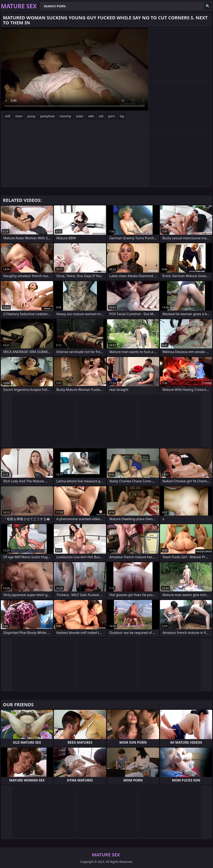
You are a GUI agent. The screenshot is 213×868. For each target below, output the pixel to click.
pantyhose (48, 116)
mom (19, 116)
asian (80, 116)
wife (91, 116)
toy (122, 116)
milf (8, 116)
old (101, 116)
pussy (31, 116)
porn (111, 116)
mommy (65, 116)
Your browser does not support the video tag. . (74, 69)
